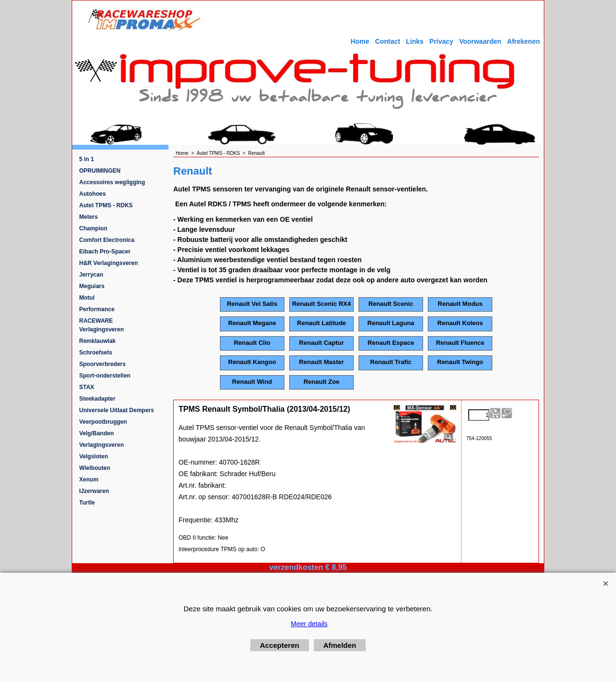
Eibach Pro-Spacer (105, 252)
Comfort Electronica (107, 240)
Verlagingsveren (102, 445)
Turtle (87, 503)
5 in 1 (87, 159)
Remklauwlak (98, 341)
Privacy (441, 41)
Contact (387, 41)
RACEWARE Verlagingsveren (102, 325)
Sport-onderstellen (105, 376)
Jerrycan (91, 275)
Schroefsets (96, 353)
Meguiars (92, 286)
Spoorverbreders (103, 364)
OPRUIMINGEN (100, 171)
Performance (97, 309)
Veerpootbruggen (103, 422)
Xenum (89, 480)
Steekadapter (97, 399)
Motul (87, 298)
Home (360, 41)
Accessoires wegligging (112, 182)
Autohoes (93, 194)
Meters (89, 217)
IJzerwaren (94, 491)
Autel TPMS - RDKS (106, 205)
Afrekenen (524, 41)
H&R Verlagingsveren (109, 263)
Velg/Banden (97, 433)
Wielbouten (95, 468)
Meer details (309, 624)
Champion (94, 228)
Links (415, 41)
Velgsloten (94, 456)
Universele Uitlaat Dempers (117, 410)
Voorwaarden (480, 41)
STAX (87, 387)
